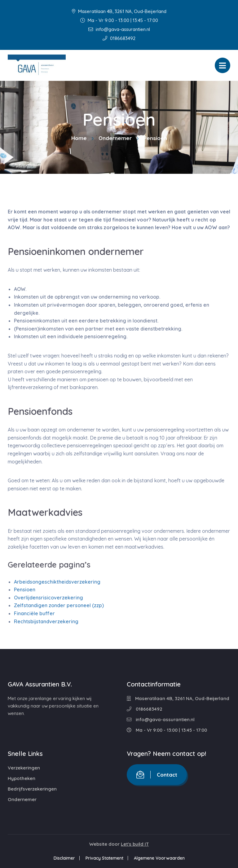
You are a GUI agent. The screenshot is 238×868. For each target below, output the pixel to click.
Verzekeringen (24, 768)
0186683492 (119, 38)
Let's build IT (135, 844)
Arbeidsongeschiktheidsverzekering (57, 582)
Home (79, 138)
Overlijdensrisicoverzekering (48, 598)
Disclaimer (64, 858)
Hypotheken (22, 778)
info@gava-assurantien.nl (119, 29)
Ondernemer (115, 138)
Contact (157, 775)
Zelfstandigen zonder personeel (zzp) (59, 605)
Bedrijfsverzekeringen (32, 789)
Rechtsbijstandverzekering (46, 621)
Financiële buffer (34, 613)
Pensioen (25, 590)
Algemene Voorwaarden (159, 858)
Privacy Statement (104, 858)
